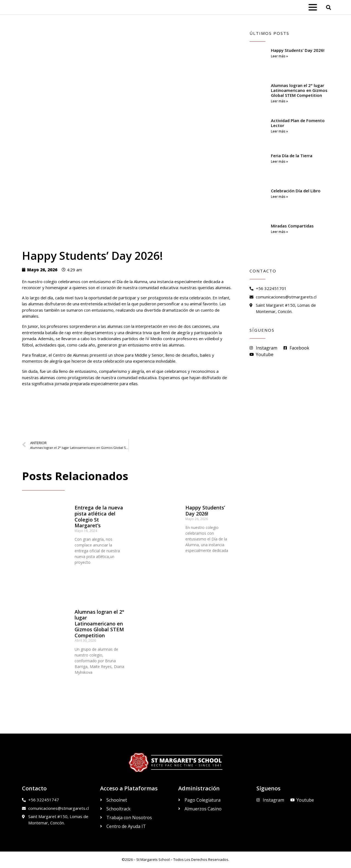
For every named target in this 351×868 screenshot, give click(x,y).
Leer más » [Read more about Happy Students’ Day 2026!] (279, 56)
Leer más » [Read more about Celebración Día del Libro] (279, 197)
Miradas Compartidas (292, 226)
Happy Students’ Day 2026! (205, 511)
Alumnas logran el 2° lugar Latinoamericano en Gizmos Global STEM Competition (99, 624)
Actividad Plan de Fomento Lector (298, 123)
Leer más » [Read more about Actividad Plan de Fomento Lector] (279, 131)
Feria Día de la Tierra (292, 156)
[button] (329, 7)
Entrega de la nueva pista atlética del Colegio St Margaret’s (99, 516)
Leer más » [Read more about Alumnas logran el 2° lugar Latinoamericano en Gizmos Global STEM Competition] (279, 101)
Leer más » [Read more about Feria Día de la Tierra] (279, 161)
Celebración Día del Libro (296, 191)
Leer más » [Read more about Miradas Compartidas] (279, 232)
